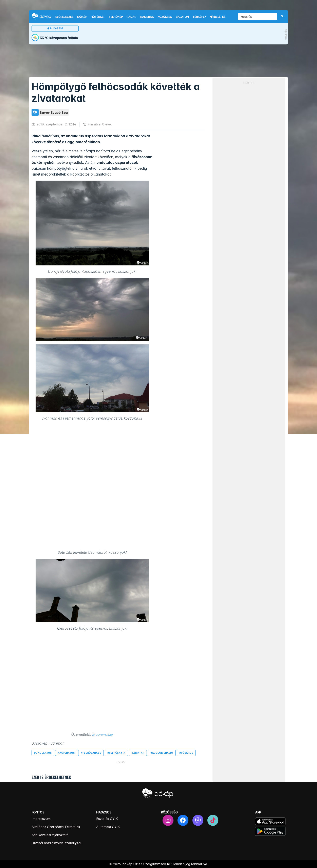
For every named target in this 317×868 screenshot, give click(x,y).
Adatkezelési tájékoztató (50, 835)
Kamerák (147, 17)
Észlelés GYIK (107, 819)
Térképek (200, 17)
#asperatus (66, 753)
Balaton (182, 17)
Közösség (165, 17)
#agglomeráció (162, 753)
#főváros (186, 753)
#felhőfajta (116, 753)
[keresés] (258, 17)
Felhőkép (116, 17)
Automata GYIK (108, 827)
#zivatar (138, 753)
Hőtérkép (98, 17)
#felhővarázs (91, 753)
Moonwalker (103, 734)
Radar (131, 17)
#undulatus (43, 753)
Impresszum (41, 819)
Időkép (82, 17)
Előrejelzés (64, 17)
